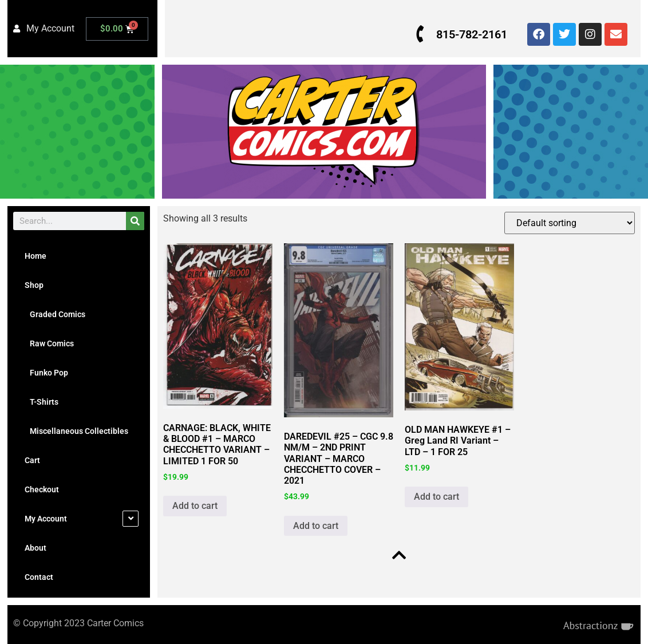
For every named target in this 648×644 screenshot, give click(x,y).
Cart (32, 460)
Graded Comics (55, 314)
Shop (34, 285)
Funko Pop (46, 373)
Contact (39, 577)
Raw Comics (49, 343)
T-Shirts (42, 402)
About (35, 548)
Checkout (42, 489)
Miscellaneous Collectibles (76, 431)
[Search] (135, 221)
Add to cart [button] (195, 506)
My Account (46, 519)
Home (35, 256)
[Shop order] (570, 223)
